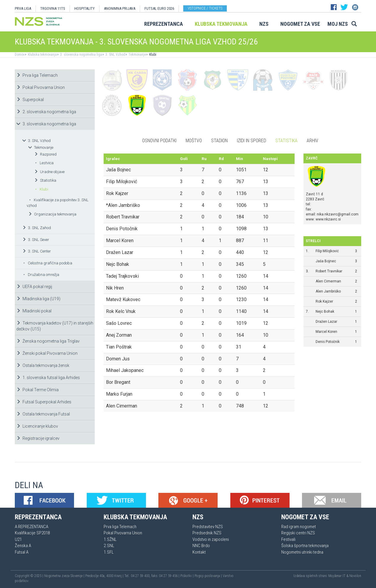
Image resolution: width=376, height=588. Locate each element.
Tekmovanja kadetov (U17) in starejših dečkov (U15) (55, 326)
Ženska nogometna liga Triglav (48, 341)
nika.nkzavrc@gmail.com (338, 214)
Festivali (288, 539)
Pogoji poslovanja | (209, 576)
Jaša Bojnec (326, 261)
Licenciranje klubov (37, 426)
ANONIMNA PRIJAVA (120, 8)
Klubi (152, 55)
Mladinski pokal (34, 311)
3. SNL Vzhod (115, 55)
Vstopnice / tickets (205, 8)
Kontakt (199, 552)
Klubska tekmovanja (221, 24)
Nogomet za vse (300, 24)
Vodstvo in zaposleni (211, 539)
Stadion (219, 141)
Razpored (45, 154)
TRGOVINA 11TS (53, 8)
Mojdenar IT (337, 576)
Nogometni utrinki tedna (302, 552)
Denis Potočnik (328, 342)
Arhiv (312, 141)
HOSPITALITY (85, 8)
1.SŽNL (110, 539)
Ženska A (23, 546)
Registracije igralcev (38, 438)
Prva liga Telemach (37, 75)
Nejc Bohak (325, 311)
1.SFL (109, 552)
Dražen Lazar (326, 322)
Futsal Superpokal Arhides (44, 402)
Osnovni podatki (159, 141)
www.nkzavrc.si (328, 219)
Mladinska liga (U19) (38, 299)
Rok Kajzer (324, 301)
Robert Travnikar (329, 271)
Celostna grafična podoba (48, 263)
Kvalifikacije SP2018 (32, 533)
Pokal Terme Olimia (37, 390)
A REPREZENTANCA (32, 527)
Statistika (45, 180)
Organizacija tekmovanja (52, 214)
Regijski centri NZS (298, 533)
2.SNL (109, 546)
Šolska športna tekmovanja (305, 546)
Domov (20, 55)
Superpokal (30, 100)
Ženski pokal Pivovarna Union (47, 353)
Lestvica (44, 163)
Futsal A (22, 552)
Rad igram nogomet (299, 527)
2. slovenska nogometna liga (46, 112)
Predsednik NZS (207, 533)
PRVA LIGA (23, 8)
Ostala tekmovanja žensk (43, 365)
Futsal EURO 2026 (159, 8)
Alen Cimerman (328, 281)
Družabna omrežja (41, 275)
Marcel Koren (326, 332)
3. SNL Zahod (37, 228)
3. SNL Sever (36, 240)
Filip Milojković (327, 251)
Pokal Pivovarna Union (41, 87)
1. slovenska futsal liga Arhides (48, 378)
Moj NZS (338, 24)
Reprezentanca (164, 24)
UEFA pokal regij (34, 287)
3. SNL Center (37, 251)
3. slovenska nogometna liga (81, 55)
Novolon (355, 576)
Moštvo (194, 141)
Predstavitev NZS (208, 527)
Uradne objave (49, 172)
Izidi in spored (252, 141)
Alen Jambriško (328, 291)
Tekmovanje (137, 55)
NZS (264, 24)
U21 (18, 539)
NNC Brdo (201, 546)
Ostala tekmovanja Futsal (43, 414)
